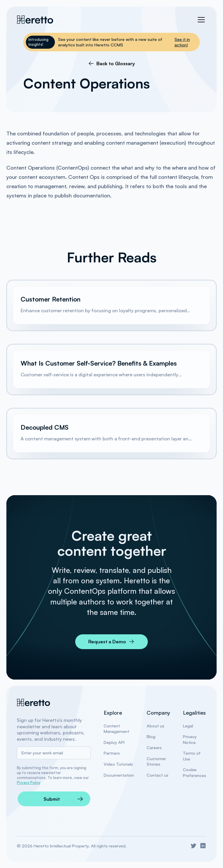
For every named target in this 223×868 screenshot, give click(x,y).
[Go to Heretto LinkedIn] (203, 846)
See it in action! (182, 42)
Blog (151, 737)
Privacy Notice (190, 739)
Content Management (116, 729)
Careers (154, 748)
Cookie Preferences (195, 772)
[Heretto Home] (34, 703)
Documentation (119, 775)
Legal (188, 726)
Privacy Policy (29, 782)
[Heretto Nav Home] (35, 20)
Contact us (158, 775)
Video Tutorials (118, 764)
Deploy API (114, 742)
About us (155, 726)
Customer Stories (156, 761)
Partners (112, 753)
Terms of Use (192, 756)
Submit (52, 799)
